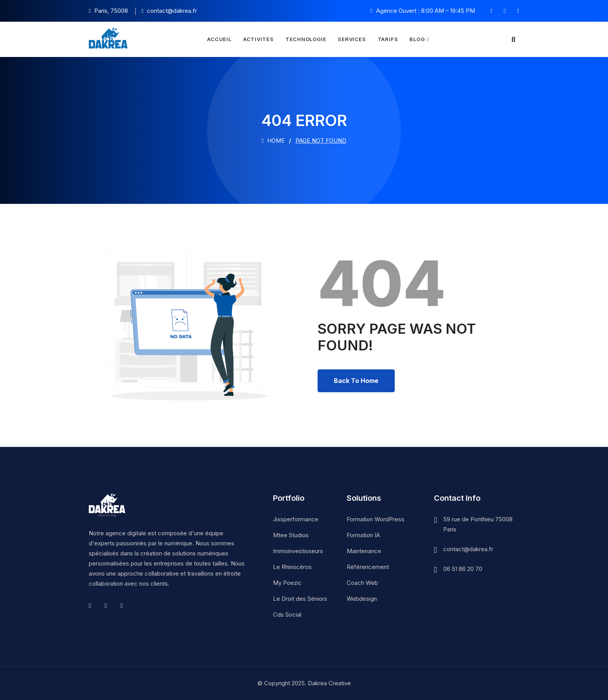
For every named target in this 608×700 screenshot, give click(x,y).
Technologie (306, 39)
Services (352, 39)
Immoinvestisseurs (298, 551)
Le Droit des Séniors (300, 599)
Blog (417, 39)
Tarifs (388, 39)
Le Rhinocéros (292, 567)
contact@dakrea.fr (468, 549)
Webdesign (362, 599)
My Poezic (287, 583)
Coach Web (362, 583)
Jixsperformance (296, 519)
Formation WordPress (376, 519)
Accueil (219, 39)
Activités (258, 39)
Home (273, 141)
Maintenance (364, 551)
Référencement (368, 567)
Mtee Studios (291, 535)
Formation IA (363, 535)
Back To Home (356, 381)
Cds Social (287, 615)
